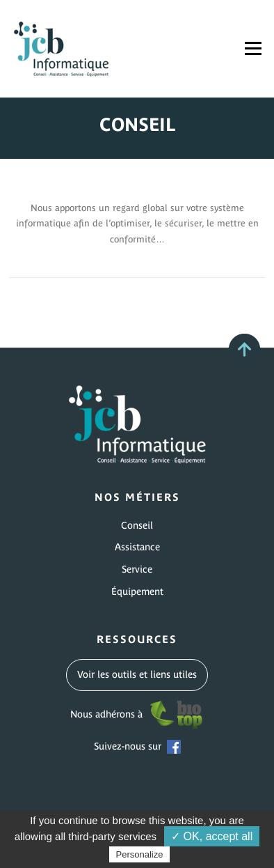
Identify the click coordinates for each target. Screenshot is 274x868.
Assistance (137, 547)
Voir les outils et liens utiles (137, 674)
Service (137, 569)
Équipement (137, 591)
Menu (253, 48)
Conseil (137, 525)
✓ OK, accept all (212, 836)
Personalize (140, 854)
